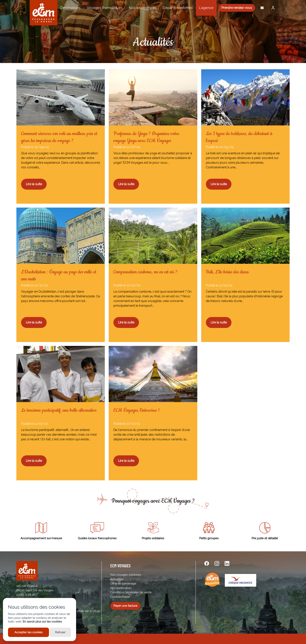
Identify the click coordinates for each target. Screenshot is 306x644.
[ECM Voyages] (44, 13)
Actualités (117, 579)
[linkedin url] (227, 563)
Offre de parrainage (123, 584)
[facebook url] (207, 563)
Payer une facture (125, 606)
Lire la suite (34, 184)
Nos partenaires (121, 588)
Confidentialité (120, 597)
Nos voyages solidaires (126, 575)
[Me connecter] (272, 8)
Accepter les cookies (28, 632)
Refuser (60, 632)
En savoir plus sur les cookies (42, 622)
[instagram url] (217, 563)
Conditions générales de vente (131, 592)
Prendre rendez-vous (237, 8)
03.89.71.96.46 (26, 595)
